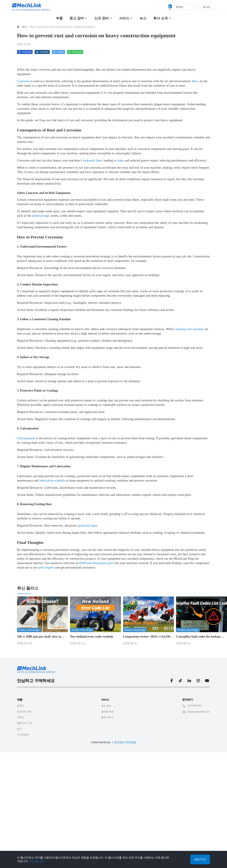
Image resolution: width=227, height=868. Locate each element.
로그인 (207, 7)
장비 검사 (106, 814)
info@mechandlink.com (199, 820)
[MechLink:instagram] (198, 789)
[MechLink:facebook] (172, 789)
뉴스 (143, 18)
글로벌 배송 (107, 820)
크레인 (21, 826)
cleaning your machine (189, 437)
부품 (59, 18)
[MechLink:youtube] (207, 789)
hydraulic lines (92, 269)
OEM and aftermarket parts (97, 671)
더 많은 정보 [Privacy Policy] (37, 861)
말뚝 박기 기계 (25, 831)
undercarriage (41, 324)
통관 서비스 (107, 826)
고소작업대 (23, 843)
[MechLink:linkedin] (189, 789)
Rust (195, 189)
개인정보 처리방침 (125, 851)
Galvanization (26, 547)
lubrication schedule (52, 589)
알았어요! (200, 859)
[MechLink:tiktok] (180, 789)
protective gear (88, 634)
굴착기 (21, 814)
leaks (120, 269)
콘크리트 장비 (24, 820)
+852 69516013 (195, 814)
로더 (19, 837)
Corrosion (23, 189)
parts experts (46, 676)
